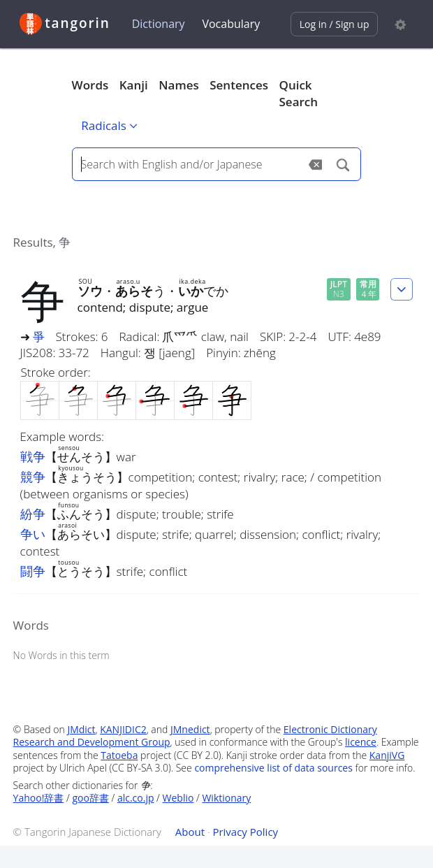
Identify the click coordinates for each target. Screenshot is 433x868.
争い (33, 534)
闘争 (33, 571)
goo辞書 (90, 798)
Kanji (134, 85)
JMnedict (190, 729)
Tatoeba (119, 755)
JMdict (81, 729)
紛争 (33, 514)
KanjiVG (387, 755)
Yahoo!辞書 (39, 798)
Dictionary (159, 24)
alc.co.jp (136, 798)
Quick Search (299, 93)
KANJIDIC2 (123, 729)
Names (178, 85)
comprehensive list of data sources (273, 768)
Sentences (239, 85)
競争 (33, 477)
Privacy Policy (245, 832)
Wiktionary (226, 798)
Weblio (178, 798)
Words (90, 85)
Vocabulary (231, 24)
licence (361, 742)
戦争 (33, 456)
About (190, 832)
